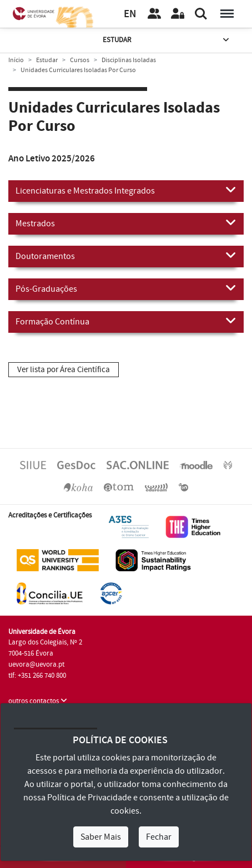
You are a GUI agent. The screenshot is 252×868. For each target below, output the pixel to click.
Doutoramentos (126, 256)
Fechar (159, 837)
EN (130, 14)
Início (16, 60)
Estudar (167, 40)
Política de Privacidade (89, 798)
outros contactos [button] (38, 701)
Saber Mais (101, 837)
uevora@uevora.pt (36, 664)
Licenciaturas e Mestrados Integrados (126, 190)
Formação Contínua (126, 321)
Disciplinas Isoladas (129, 60)
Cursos (80, 60)
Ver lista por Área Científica (64, 370)
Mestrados (126, 223)
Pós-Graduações (126, 288)
